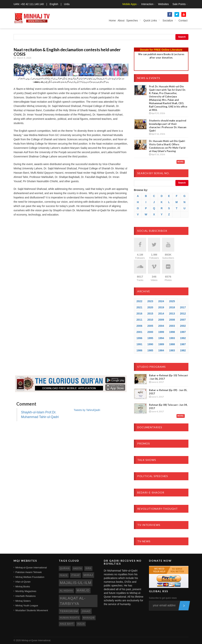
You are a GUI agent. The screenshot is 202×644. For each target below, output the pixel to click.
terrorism (69, 611)
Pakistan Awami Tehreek (29, 572)
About (121, 20)
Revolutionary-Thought (158, 509)
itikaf (76, 575)
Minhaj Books (23, 587)
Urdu (67, 4)
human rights (70, 618)
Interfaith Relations (25, 596)
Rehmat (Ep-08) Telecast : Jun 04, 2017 (168, 406)
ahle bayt (67, 624)
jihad (86, 611)
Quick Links (150, 20)
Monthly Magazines (26, 591)
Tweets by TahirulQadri (87, 410)
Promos (144, 443)
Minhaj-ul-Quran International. (36, 640)
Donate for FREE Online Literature (161, 50)
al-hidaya (66, 591)
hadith (78, 568)
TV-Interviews (149, 525)
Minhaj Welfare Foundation (30, 577)
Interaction (147, 4)
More (181, 162)
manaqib (89, 618)
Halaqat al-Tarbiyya (73, 601)
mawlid (83, 590)
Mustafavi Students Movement (32, 610)
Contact (183, 20)
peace (64, 575)
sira (88, 568)
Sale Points (179, 4)
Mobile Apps (129, 4)
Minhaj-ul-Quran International (31, 568)
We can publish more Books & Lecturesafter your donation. (161, 56)
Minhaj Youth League (27, 606)
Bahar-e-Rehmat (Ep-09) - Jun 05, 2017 (168, 392)
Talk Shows (147, 460)
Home (112, 20)
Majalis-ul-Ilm (76, 583)
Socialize (168, 20)
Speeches (132, 20)
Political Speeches (153, 476)
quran (65, 568)
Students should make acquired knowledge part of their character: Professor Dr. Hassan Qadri (168, 126)
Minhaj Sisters (23, 601)
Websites (163, 4)
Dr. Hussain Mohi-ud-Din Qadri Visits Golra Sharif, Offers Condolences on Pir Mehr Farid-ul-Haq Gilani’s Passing (168, 146)
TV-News (144, 541)
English (54, 4)
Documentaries (150, 427)
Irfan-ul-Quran (23, 582)
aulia (81, 624)
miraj (88, 575)
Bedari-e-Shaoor (151, 492)
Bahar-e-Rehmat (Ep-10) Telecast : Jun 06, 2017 (168, 377)
